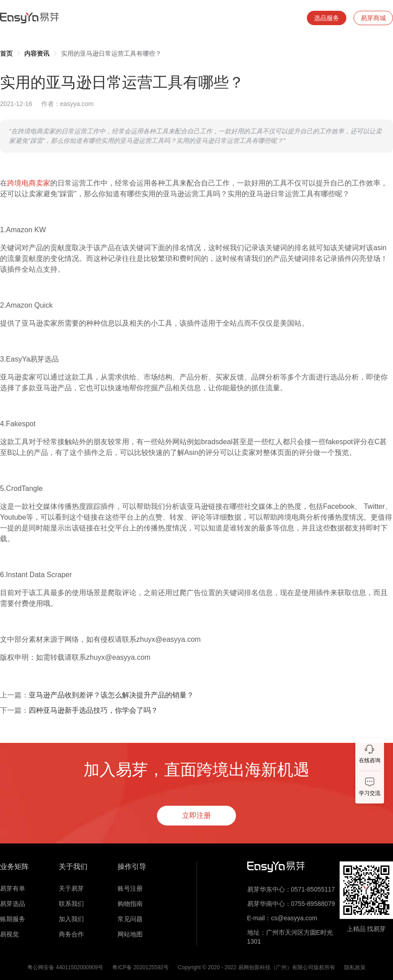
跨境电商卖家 (29, 183)
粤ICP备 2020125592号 (140, 967)
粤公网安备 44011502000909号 (65, 967)
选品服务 (327, 18)
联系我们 (71, 904)
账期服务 (13, 919)
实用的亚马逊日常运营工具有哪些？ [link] (111, 53)
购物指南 (130, 904)
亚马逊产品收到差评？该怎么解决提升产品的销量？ (111, 695)
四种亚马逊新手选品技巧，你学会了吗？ (93, 710)
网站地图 (130, 934)
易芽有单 (13, 888)
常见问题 (130, 919)
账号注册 (130, 888)
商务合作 (71, 934)
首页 (6, 53)
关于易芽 (71, 888)
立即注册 (196, 815)
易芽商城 (373, 18)
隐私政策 (355, 967)
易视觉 (9, 934)
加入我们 (71, 919)
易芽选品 (13, 904)
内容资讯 (37, 53)
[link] (6, 53)
